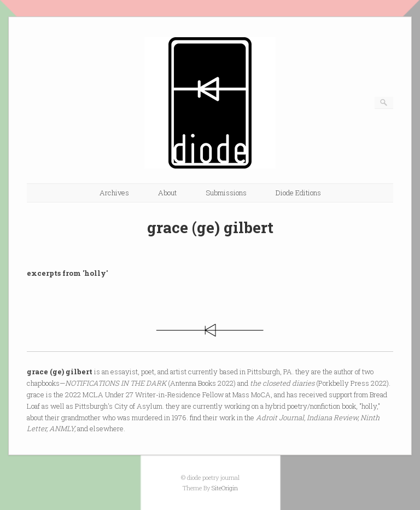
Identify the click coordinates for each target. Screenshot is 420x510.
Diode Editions (298, 193)
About (167, 193)
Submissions (226, 193)
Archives (114, 193)
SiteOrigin (225, 488)
